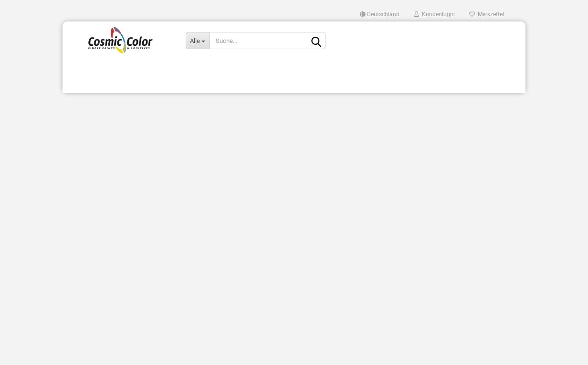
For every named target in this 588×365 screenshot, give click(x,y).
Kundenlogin (434, 14)
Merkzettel (487, 14)
